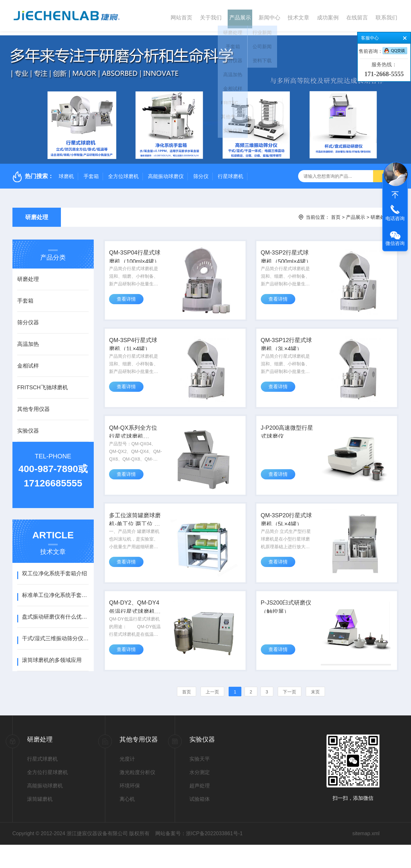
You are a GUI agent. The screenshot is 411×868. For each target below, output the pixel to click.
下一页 (290, 715)
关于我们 (211, 15)
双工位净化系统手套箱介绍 (55, 569)
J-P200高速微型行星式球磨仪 (285, 442)
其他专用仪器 (33, 405)
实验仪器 (28, 427)
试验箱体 (200, 822)
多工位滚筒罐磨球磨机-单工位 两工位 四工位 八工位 (136, 535)
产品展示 (240, 15)
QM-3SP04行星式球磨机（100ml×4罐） (136, 256)
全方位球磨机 (123, 172)
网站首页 (181, 15)
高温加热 (28, 340)
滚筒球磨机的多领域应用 (52, 656)
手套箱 (91, 172)
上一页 (212, 715)
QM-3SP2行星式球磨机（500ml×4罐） (287, 256)
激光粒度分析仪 (137, 796)
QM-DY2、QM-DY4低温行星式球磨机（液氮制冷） (136, 628)
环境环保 (130, 809)
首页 (336, 213)
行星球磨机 (231, 172)
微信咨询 (395, 243)
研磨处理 (37, 213)
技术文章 (298, 15)
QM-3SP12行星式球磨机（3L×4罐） (287, 349)
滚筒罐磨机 (40, 822)
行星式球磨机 (42, 782)
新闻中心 (269, 15)
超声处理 (200, 809)
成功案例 (328, 15)
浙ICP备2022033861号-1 (214, 857)
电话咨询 (395, 218)
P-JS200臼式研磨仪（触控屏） (287, 628)
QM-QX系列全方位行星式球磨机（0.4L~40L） (135, 442)
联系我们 (386, 15)
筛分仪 (201, 172)
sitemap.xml (366, 857)
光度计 (127, 782)
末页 (315, 715)
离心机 (127, 822)
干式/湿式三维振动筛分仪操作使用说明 (55, 634)
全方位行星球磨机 (48, 796)
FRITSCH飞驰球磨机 (43, 383)
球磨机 (66, 172)
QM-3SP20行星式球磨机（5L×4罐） (287, 535)
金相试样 (28, 362)
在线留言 (357, 15)
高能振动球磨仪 (166, 172)
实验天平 (200, 782)
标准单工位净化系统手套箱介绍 (55, 591)
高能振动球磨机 (45, 809)
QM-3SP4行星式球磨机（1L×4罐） (135, 349)
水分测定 (200, 796)
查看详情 (128, 303)
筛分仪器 (28, 318)
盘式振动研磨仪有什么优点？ (55, 613)
